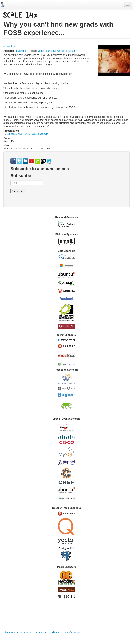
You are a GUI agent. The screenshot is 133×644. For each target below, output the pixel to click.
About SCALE (11, 633)
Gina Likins (9, 46)
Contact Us (27, 633)
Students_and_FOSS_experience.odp (28, 134)
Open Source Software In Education (57, 51)
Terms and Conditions (47, 633)
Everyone (21, 51)
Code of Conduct (71, 633)
